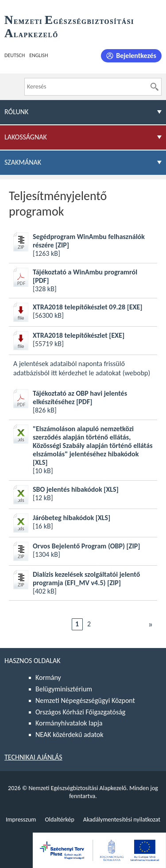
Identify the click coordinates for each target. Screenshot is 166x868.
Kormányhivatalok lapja (69, 723)
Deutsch (15, 55)
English (39, 55)
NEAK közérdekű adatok (69, 735)
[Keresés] (154, 87)
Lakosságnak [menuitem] (26, 137)
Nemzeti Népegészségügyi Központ (85, 700)
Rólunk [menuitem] (16, 112)
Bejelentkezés (136, 56)
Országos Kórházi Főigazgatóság (80, 712)
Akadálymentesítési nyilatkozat (122, 820)
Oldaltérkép (59, 820)
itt (54, 373)
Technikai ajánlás (33, 757)
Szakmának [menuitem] (23, 162)
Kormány (48, 677)
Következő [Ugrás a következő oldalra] (151, 624)
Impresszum (21, 820)
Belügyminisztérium (64, 689)
